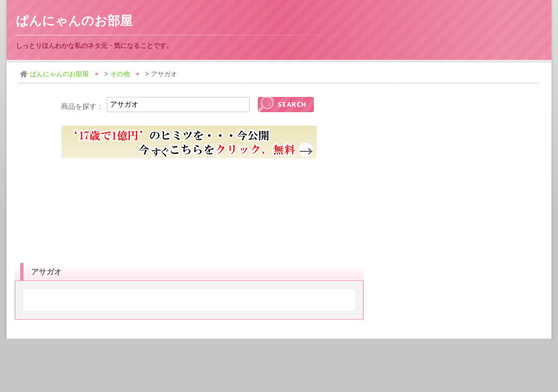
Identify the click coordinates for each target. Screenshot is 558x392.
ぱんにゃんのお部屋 (74, 21)
